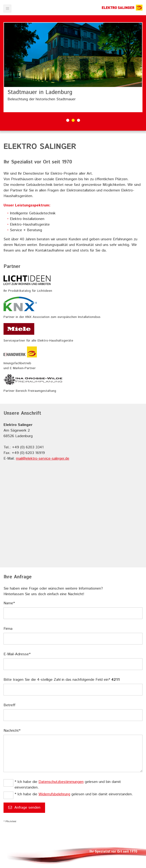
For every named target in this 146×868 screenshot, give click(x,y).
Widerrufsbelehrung (54, 794)
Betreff (9, 705)
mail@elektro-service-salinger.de (43, 459)
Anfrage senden (24, 808)
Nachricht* (12, 731)
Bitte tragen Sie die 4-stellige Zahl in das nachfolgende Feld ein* (62, 680)
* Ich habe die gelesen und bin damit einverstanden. (68, 785)
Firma (8, 629)
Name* (9, 603)
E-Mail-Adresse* (17, 654)
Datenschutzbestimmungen (61, 782)
